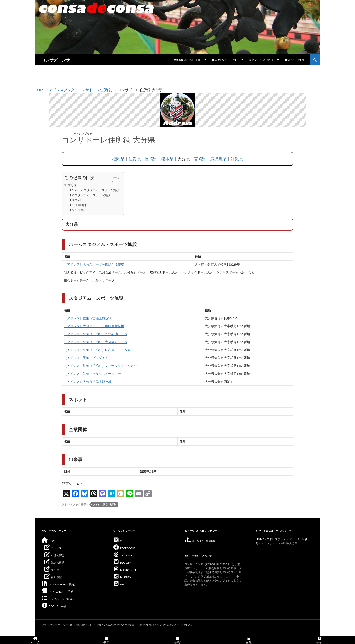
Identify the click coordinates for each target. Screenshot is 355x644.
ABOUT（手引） (296, 60)
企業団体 (81, 205)
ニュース (53, 548)
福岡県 (118, 159)
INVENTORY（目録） (262, 60)
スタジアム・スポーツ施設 (93, 195)
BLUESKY (122, 563)
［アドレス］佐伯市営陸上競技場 (88, 318)
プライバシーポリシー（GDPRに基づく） (67, 625)
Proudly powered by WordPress (115, 625)
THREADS (123, 555)
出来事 (79, 210)
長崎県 (151, 159)
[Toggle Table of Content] (114, 178)
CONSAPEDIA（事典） (189, 60)
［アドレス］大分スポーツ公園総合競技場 (94, 264)
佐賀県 (135, 159)
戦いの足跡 (54, 563)
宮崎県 (200, 159)
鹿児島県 (218, 159)
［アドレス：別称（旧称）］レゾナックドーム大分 (100, 366)
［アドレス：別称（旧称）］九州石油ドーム (96, 334)
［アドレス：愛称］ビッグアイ (86, 358)
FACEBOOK (124, 548)
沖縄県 (237, 159)
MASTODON (124, 570)
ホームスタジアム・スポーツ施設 (97, 190)
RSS (119, 584)
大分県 (72, 185)
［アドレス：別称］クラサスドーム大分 (92, 374)
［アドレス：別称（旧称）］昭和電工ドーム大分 (99, 350)
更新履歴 (53, 577)
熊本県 (167, 159)
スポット (81, 200)
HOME (40, 90)
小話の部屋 (54, 555)
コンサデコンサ (56, 60)
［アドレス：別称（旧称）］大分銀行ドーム (96, 342)
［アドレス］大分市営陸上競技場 (88, 382)
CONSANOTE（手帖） (226, 60)
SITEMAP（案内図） (200, 541)
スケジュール (55, 570)
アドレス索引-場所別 (105, 504)
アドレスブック (83, 134)
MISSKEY (122, 577)
